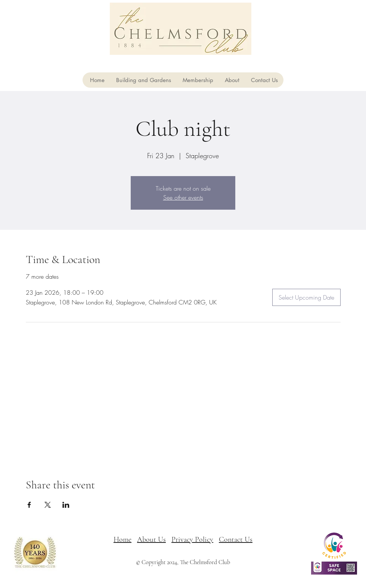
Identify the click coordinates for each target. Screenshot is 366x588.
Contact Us (236, 539)
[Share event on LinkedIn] (66, 505)
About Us (151, 539)
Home (122, 539)
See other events (183, 197)
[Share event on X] (48, 505)
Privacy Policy (192, 539)
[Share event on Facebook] (29, 505)
